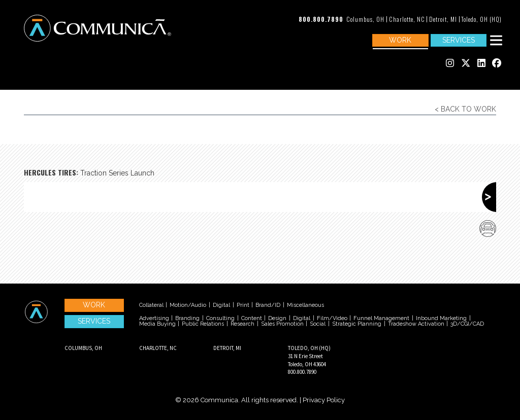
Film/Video (332, 318)
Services (459, 40)
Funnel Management (381, 318)
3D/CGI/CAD (467, 324)
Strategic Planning (357, 324)
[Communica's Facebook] (497, 64)
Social (318, 324)
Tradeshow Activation (416, 324)
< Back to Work (465, 109)
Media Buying (157, 324)
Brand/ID (268, 305)
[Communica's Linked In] (481, 64)
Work (400, 40)
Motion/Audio (188, 305)
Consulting (220, 318)
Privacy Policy (324, 400)
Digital (221, 305)
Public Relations (203, 324)
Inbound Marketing (441, 318)
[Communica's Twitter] (466, 64)
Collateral (151, 305)
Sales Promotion (282, 324)
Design (277, 318)
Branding (187, 318)
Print (243, 305)
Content (252, 318)
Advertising (154, 318)
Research (242, 324)
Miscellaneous (305, 305)
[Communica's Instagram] (450, 64)
